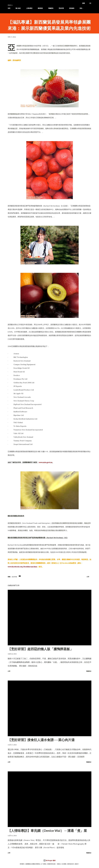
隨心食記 (18, 8)
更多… (81, 8)
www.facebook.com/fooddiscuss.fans (22, 567)
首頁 (9, 8)
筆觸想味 (51, 8)
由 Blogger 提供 (49, 860)
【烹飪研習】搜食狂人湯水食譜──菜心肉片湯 (41, 740)
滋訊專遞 (14, 577)
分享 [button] (88, 577)
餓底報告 (40, 8)
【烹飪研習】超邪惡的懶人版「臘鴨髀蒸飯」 (40, 649)
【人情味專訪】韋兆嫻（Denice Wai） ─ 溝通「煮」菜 (47, 831)
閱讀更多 (89, 671)
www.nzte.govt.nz (46, 462)
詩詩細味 (72, 8)
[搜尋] (84, 3)
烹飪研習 (61, 8)
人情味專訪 (29, 8)
